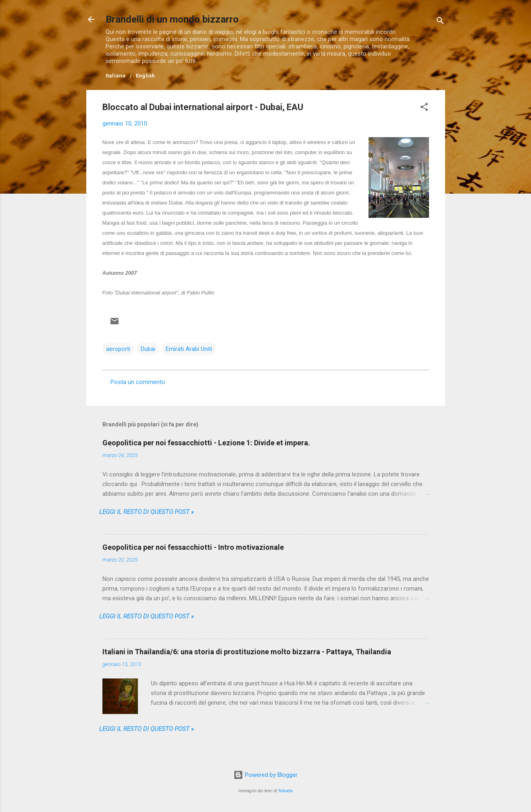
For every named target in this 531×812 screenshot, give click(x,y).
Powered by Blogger (265, 775)
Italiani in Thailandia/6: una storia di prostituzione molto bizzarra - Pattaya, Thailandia (247, 652)
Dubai (148, 349)
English (146, 76)
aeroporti (118, 349)
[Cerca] (440, 22)
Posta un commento (138, 382)
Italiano (116, 76)
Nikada (286, 791)
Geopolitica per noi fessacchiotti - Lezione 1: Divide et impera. (206, 443)
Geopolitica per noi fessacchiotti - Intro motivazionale (193, 547)
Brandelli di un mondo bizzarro (172, 19)
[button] (424, 108)
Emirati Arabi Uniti (189, 349)
